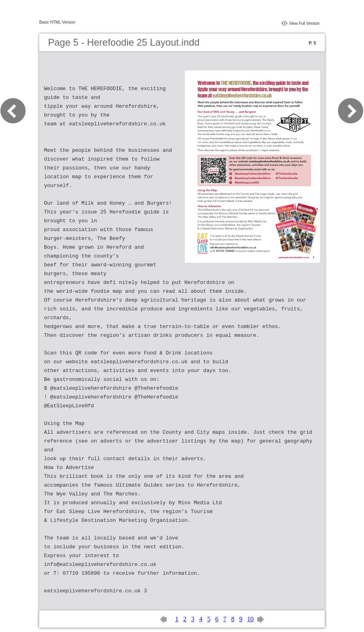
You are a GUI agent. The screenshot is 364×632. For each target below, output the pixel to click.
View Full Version (304, 23)
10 (250, 619)
